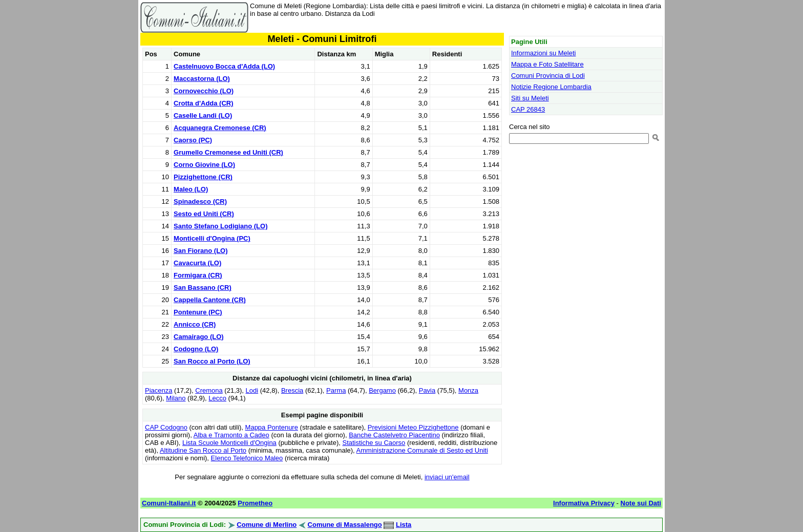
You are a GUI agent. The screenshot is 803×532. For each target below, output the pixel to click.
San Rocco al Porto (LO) (212, 361)
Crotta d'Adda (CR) (203, 103)
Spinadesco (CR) (200, 201)
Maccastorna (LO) (202, 79)
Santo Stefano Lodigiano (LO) (220, 226)
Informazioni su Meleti (543, 53)
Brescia (292, 390)
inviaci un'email (447, 477)
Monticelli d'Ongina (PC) (212, 238)
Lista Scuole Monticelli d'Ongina (229, 443)
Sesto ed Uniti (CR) (204, 214)
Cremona (209, 390)
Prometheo (255, 503)
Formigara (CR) (198, 275)
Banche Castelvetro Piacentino (394, 435)
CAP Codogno (166, 427)
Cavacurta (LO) (197, 263)
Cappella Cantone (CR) (210, 300)
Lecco (217, 398)
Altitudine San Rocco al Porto (203, 450)
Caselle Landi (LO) (203, 115)
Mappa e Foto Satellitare (547, 64)
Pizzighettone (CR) (203, 177)
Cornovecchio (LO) (204, 91)
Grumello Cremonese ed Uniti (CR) (228, 152)
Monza (468, 390)
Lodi (252, 390)
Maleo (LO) (191, 189)
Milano (176, 398)
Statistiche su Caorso (374, 443)
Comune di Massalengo (345, 525)
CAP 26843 (528, 109)
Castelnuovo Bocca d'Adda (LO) (224, 66)
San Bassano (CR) (203, 288)
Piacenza (159, 390)
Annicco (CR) (195, 324)
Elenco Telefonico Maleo (247, 458)
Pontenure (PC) (198, 312)
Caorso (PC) (193, 140)
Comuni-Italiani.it (169, 503)
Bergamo (382, 390)
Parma (336, 390)
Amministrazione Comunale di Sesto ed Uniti (422, 450)
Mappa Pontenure (272, 427)
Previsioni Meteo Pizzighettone (413, 427)
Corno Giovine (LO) (204, 165)
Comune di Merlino (267, 525)
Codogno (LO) (196, 349)
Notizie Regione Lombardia (551, 87)
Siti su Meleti (530, 98)
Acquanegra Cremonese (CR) (220, 128)
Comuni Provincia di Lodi (548, 76)
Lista (404, 525)
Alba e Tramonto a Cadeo (231, 435)
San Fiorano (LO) (200, 251)
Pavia (427, 390)
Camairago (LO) (199, 337)
